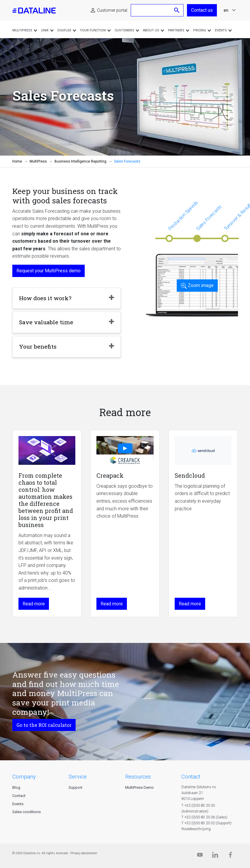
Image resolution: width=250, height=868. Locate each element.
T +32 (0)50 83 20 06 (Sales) (204, 817)
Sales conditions (27, 812)
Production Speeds (183, 216)
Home (17, 161)
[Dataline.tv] (200, 856)
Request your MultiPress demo (49, 271)
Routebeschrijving (196, 829)
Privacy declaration (84, 853)
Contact (19, 796)
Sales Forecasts (209, 218)
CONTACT (191, 777)
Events (18, 804)
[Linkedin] (215, 856)
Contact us (202, 10)
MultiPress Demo (140, 787)
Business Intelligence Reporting (80, 161)
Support (75, 787)
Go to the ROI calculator (44, 725)
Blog (16, 787)
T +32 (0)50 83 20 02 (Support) (206, 823)
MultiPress (38, 161)
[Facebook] (230, 856)
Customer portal (112, 10)
